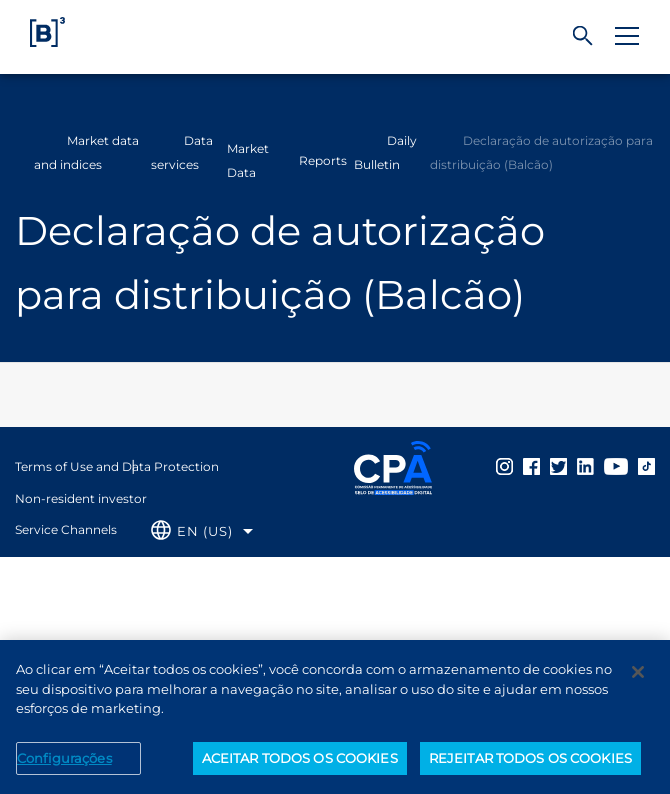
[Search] (583, 36)
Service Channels (66, 529)
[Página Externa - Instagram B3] (504, 466)
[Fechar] (638, 678)
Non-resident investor (81, 498)
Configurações (64, 764)
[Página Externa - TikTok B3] (646, 466)
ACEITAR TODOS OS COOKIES (300, 764)
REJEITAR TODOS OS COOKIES (530, 764)
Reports (323, 160)
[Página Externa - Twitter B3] (558, 466)
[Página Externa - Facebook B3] (531, 466)
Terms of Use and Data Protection (117, 466)
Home (28, 153)
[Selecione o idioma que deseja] (202, 531)
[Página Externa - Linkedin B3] (585, 466)
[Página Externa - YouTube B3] (616, 466)
